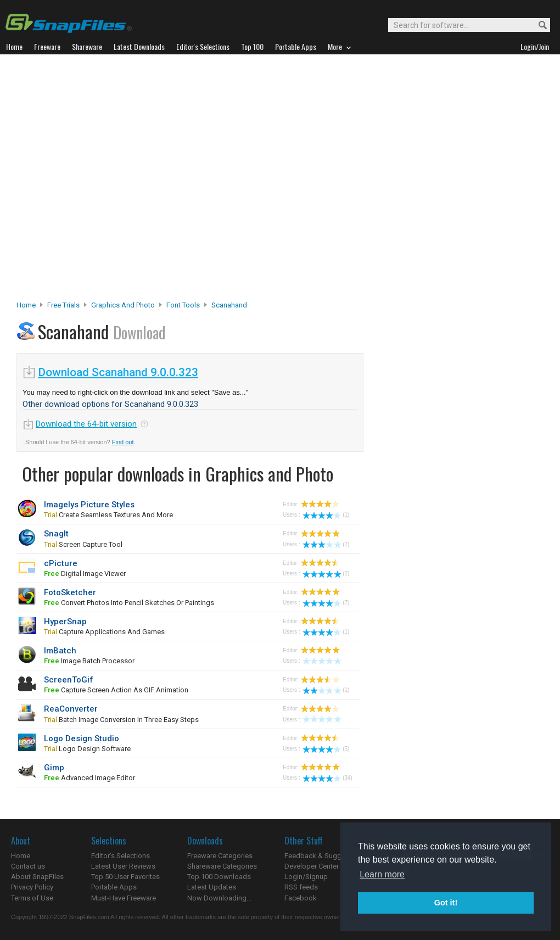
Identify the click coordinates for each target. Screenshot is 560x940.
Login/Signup (306, 877)
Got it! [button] (446, 903)
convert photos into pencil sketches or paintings (129, 603)
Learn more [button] (382, 874)
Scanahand (229, 305)
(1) (326, 515)
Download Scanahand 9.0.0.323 (118, 372)
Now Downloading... (219, 898)
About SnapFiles (37, 877)
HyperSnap (65, 622)
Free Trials (63, 305)
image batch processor (89, 661)
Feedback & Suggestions (325, 856)
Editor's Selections (121, 856)
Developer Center (312, 866)
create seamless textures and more (108, 515)
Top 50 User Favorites (125, 877)
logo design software (87, 749)
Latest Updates (212, 887)
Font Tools (183, 305)
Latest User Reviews (123, 866)
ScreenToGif (69, 680)
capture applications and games (104, 632)
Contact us (28, 866)
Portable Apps (114, 887)
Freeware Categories (220, 856)
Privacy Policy (32, 887)
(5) (326, 749)
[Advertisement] (118, 180)
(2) (326, 544)
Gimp (54, 768)
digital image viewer (85, 573)
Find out (123, 442)
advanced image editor (89, 778)
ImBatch (60, 651)
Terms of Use (32, 898)
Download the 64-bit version (86, 424)
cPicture (61, 563)
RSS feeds (301, 887)
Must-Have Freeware (124, 898)
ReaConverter (71, 709)
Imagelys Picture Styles (89, 505)
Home (26, 305)
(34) (327, 778)
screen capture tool (83, 544)
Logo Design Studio (82, 738)
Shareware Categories (222, 866)
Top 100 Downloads (219, 877)
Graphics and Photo (123, 305)
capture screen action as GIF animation (116, 690)
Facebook (301, 898)
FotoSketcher (70, 592)
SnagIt (56, 534)
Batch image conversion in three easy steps (121, 720)
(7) (326, 603)
